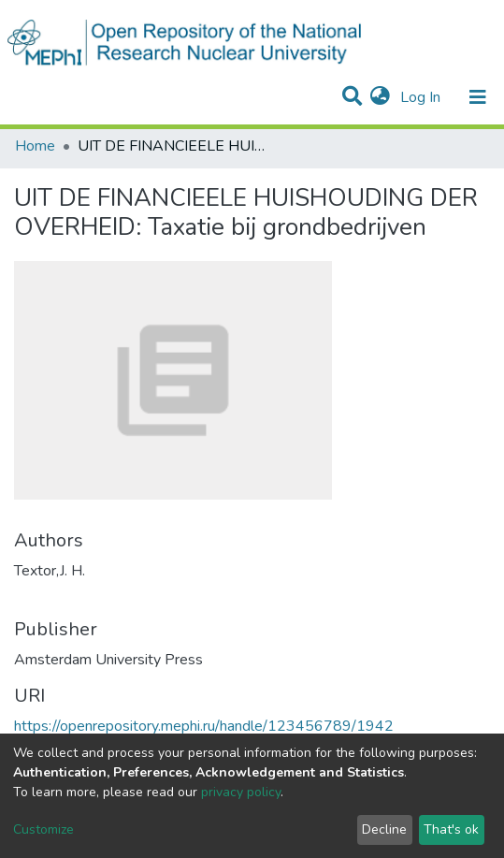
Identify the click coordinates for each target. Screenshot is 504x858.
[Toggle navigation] (478, 97)
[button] (380, 97)
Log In (422, 97)
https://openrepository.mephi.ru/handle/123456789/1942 (204, 726)
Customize (43, 829)
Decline (384, 829)
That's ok (451, 829)
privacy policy (241, 792)
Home (35, 146)
